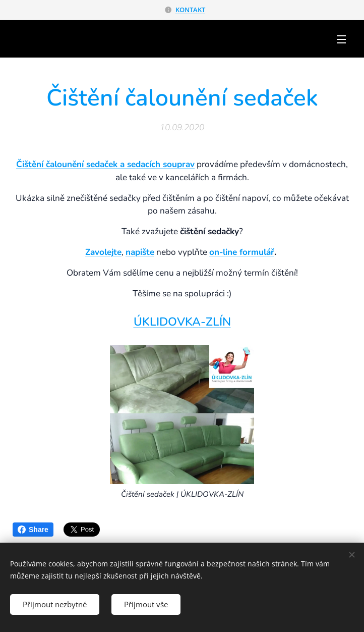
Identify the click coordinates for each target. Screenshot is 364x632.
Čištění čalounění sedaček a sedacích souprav (105, 164)
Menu (341, 39)
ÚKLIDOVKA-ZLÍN (182, 322)
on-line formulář (242, 252)
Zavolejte (103, 252)
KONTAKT (190, 10)
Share (33, 530)
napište (140, 252)
